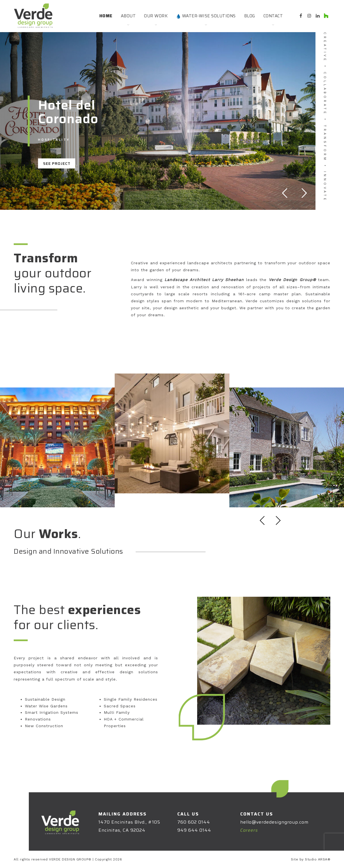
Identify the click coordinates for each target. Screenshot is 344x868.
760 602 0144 (194, 822)
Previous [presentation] (262, 520)
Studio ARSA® (318, 859)
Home (106, 16)
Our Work (156, 16)
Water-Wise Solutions (206, 16)
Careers (249, 830)
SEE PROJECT (57, 163)
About (128, 16)
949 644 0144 (194, 830)
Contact (273, 16)
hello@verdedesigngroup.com (274, 822)
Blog (250, 16)
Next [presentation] (278, 520)
